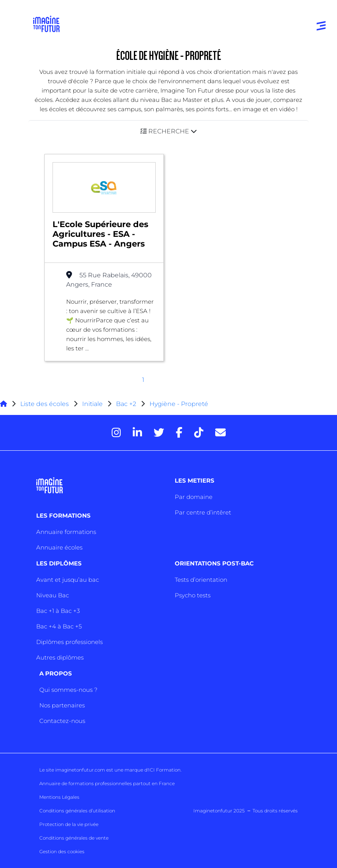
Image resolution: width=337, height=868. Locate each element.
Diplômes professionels (69, 642)
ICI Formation (164, 770)
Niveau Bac (53, 595)
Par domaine (194, 497)
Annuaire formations (66, 532)
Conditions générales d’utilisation (77, 811)
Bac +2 (126, 404)
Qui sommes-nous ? (68, 690)
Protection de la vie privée (69, 824)
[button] (168, 131)
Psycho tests (193, 595)
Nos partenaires (62, 705)
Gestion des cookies (62, 851)
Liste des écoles (45, 404)
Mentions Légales (59, 797)
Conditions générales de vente (74, 838)
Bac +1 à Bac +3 (58, 611)
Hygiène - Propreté (179, 404)
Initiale (92, 404)
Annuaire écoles (59, 547)
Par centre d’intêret (203, 512)
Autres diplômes (60, 657)
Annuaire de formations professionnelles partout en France (107, 783)
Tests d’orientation (201, 580)
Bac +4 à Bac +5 (59, 626)
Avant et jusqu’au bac (68, 580)
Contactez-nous (62, 721)
